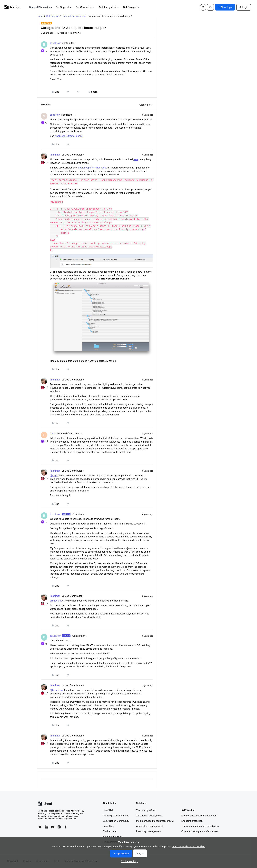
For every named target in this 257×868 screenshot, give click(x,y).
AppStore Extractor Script (69, 136)
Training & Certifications (116, 816)
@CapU (54, 475)
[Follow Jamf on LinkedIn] (46, 827)
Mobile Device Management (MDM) (155, 821)
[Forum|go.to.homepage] (12, 7)
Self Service (188, 810)
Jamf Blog (109, 826)
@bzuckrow (56, 601)
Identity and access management (199, 816)
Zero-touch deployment (149, 816)
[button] (225, 7)
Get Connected (85, 7)
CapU (53, 433)
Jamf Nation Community (116, 821)
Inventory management (149, 831)
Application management (150, 826)
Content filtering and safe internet (200, 831)
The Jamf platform (146, 810)
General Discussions (40, 7)
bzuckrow (55, 43)
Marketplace (110, 831)
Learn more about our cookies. (189, 846)
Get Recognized (109, 7)
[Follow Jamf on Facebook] (66, 827)
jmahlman (55, 155)
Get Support (64, 7)
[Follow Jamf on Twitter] (40, 827)
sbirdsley (55, 115)
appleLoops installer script (92, 168)
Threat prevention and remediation (200, 826)
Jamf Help (109, 810)
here (136, 159)
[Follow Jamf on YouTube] (53, 827)
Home (40, 16)
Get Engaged (132, 7)
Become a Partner (113, 837)
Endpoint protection (192, 821)
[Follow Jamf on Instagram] (59, 827)
